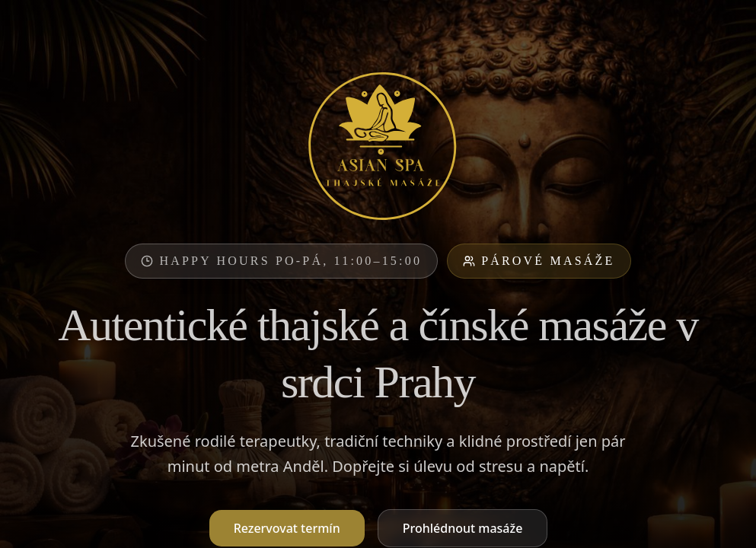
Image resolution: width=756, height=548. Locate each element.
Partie (504, 229)
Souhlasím (711, 520)
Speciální (428, 229)
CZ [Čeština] (611, 24)
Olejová (348, 229)
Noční (572, 229)
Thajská (191, 229)
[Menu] (724, 24)
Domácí (644, 229)
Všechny (113, 229)
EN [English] (648, 24)
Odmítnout (638, 520)
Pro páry (270, 229)
